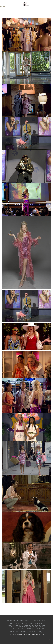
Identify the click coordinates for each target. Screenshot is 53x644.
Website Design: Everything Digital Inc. (27, 634)
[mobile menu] (4, 7)
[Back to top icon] (49, 640)
